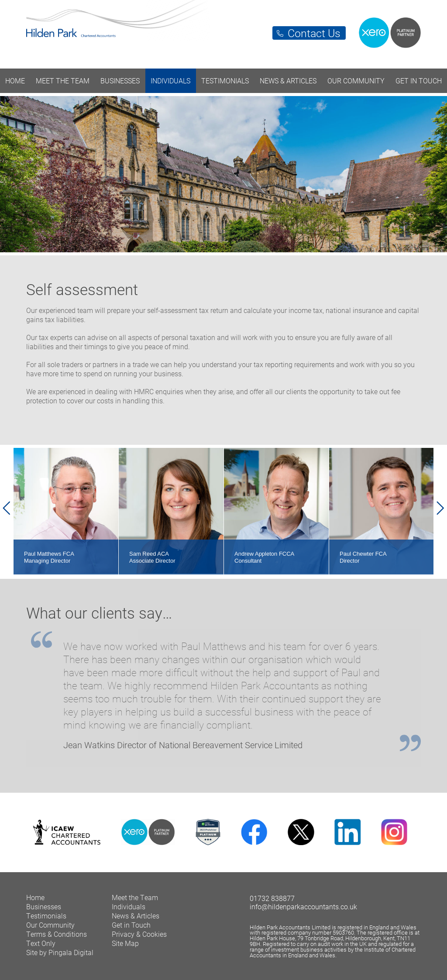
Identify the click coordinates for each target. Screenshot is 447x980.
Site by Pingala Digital (60, 952)
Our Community (356, 81)
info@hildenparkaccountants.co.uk (303, 906)
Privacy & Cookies (139, 934)
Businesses (120, 81)
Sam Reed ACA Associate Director (152, 557)
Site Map (125, 943)
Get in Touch (419, 81)
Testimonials (225, 81)
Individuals (170, 81)
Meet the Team (63, 81)
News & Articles (288, 81)
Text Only (41, 943)
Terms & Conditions (57, 934)
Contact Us (314, 33)
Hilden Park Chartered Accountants (223, 30)
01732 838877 (272, 898)
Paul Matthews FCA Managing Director (49, 557)
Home (15, 81)
